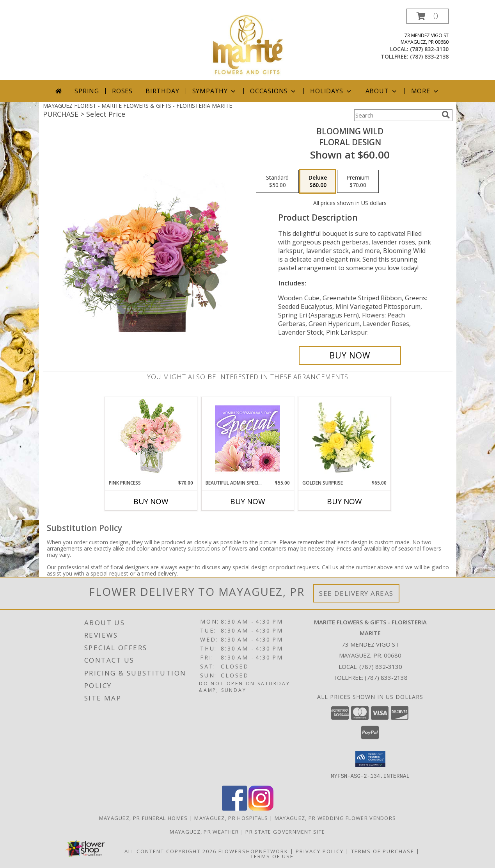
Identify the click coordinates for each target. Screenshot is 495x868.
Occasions (274, 91)
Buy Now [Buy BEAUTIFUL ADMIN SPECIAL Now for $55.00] (248, 501)
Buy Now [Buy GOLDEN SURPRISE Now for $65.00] (344, 501)
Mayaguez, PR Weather (204, 831)
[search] (446, 115)
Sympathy (215, 91)
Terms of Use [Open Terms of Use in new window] (272, 856)
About (382, 91)
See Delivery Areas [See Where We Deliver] (356, 593)
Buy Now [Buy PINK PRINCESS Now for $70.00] (151, 501)
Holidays (331, 91)
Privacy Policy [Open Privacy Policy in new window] (320, 851)
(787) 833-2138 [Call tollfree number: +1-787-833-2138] (429, 56)
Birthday (162, 91)
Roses (122, 91)
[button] (428, 16)
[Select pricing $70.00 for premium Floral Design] (358, 182)
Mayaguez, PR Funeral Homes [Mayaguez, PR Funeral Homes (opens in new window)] (144, 818)
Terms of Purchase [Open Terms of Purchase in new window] (383, 851)
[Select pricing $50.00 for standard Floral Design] (277, 182)
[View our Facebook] (234, 808)
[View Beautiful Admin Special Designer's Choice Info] (247, 438)
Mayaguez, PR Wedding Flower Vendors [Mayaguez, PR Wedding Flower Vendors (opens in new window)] (335, 818)
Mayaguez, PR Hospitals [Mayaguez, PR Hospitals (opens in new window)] (231, 818)
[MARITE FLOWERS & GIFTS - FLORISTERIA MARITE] (247, 44)
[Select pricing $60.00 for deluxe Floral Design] (318, 182)
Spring (87, 91)
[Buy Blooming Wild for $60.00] (350, 355)
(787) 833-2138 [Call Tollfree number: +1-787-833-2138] (386, 677)
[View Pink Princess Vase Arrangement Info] (151, 438)
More (425, 91)
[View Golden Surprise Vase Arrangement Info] (344, 438)
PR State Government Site (285, 831)
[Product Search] (396, 115)
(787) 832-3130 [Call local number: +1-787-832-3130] (429, 49)
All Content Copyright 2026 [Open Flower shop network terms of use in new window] (170, 851)
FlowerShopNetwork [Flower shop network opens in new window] (253, 851)
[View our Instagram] (261, 808)
